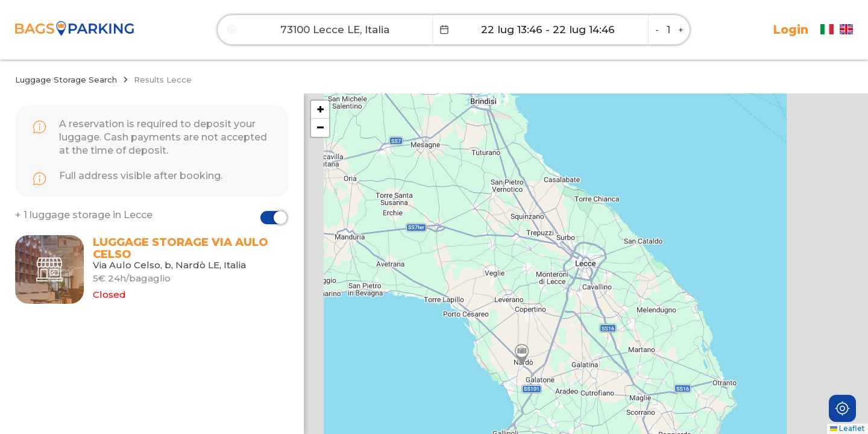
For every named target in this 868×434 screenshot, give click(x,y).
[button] (522, 354)
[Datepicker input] (540, 30)
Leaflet (848, 428)
